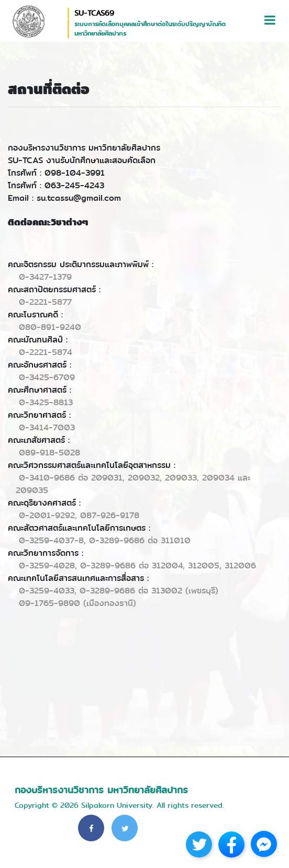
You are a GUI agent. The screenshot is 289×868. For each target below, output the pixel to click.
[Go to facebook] (264, 844)
